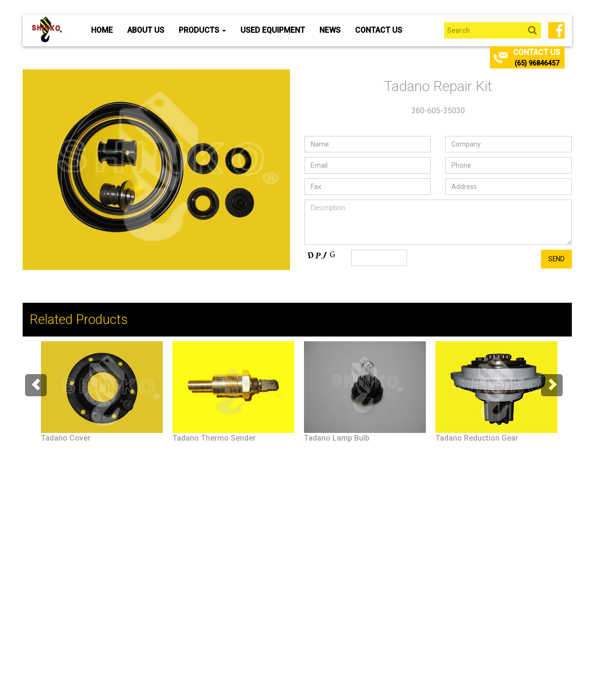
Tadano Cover (66, 438)
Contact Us (379, 30)
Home (102, 30)
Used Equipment (273, 30)
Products (202, 30)
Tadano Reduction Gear (477, 438)
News (330, 30)
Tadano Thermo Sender (214, 438)
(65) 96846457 (537, 63)
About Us (146, 30)
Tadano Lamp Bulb (337, 438)
